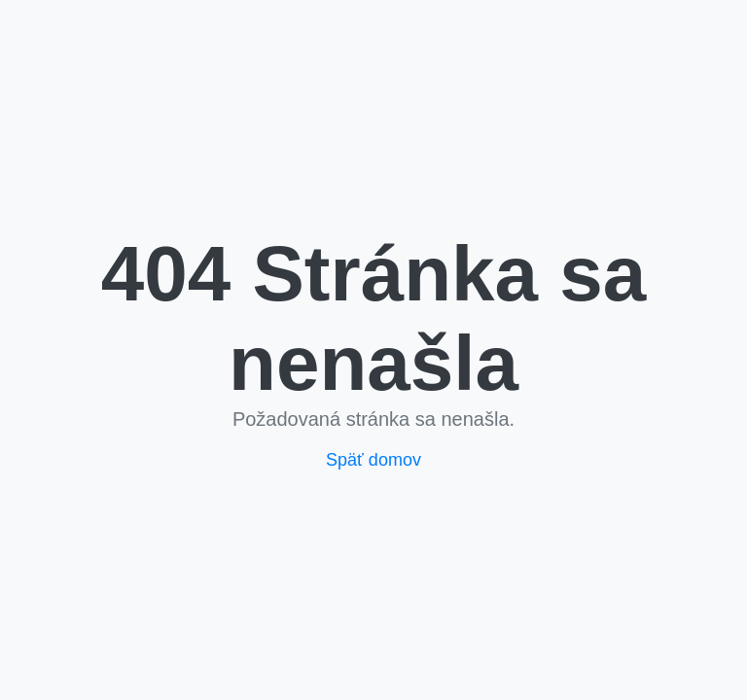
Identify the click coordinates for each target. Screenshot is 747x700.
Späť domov (373, 460)
